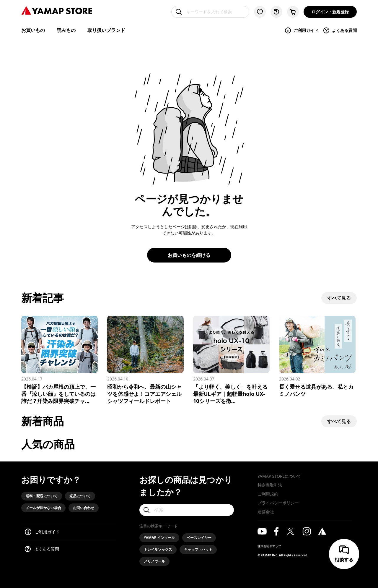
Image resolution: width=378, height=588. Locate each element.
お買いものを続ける (189, 255)
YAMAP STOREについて (279, 476)
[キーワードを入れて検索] (210, 12)
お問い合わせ (84, 508)
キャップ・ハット (198, 549)
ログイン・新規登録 (330, 12)
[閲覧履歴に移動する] (276, 12)
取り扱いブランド (106, 30)
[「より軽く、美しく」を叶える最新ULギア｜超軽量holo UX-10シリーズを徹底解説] (231, 360)
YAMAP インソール (159, 538)
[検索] (187, 510)
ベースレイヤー (199, 538)
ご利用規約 (268, 494)
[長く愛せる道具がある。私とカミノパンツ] (317, 357)
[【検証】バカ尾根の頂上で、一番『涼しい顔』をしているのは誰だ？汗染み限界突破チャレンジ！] (60, 360)
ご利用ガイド (301, 30)
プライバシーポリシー (278, 503)
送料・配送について (42, 496)
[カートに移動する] (293, 12)
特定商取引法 (270, 485)
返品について (80, 496)
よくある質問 (340, 30)
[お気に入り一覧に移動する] (260, 12)
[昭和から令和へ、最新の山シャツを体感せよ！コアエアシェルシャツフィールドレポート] (145, 360)
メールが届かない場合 (43, 508)
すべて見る (339, 298)
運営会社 (266, 512)
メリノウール (154, 561)
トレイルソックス (158, 549)
